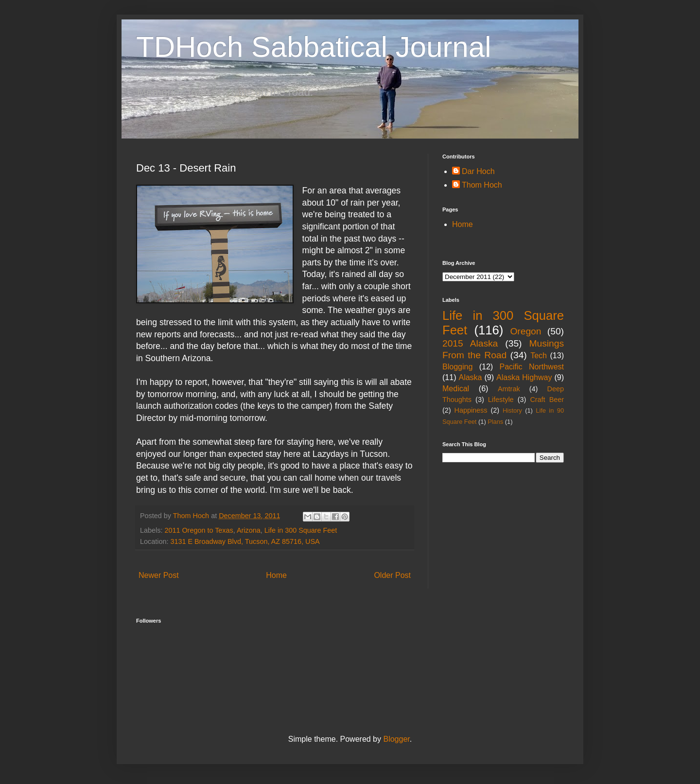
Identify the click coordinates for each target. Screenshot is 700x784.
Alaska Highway (524, 377)
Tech (539, 356)
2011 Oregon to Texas (199, 530)
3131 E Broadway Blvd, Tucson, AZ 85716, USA (245, 541)
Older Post (392, 575)
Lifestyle (501, 400)
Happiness (471, 410)
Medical (456, 389)
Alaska (470, 377)
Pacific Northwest (532, 367)
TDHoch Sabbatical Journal (314, 47)
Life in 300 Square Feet (301, 530)
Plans (495, 422)
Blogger (396, 739)
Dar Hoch (478, 171)
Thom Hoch (482, 185)
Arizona (249, 530)
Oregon (525, 331)
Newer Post (159, 575)
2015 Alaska (470, 343)
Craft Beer (547, 400)
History (512, 410)
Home (276, 575)
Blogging (457, 367)
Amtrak (509, 389)
